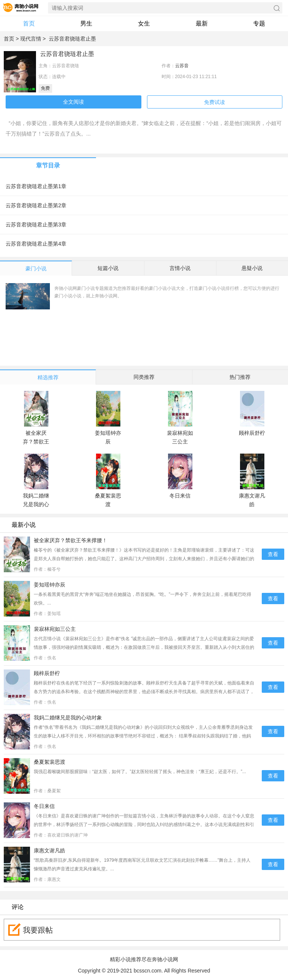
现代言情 (31, 39)
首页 (29, 23)
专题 (259, 23)
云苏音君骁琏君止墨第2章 (37, 205)
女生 (144, 23)
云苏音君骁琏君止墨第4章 (37, 244)
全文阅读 (73, 102)
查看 (273, 554)
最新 (202, 23)
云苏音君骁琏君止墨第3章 (37, 225)
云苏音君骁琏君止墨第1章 (37, 186)
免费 (45, 88)
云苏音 (182, 66)
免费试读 (214, 102)
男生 (86, 23)
